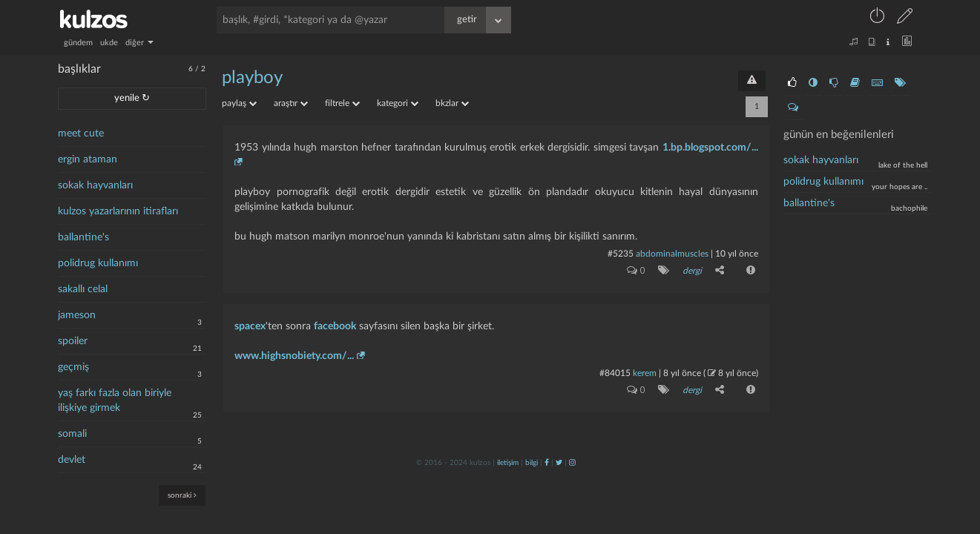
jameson (77, 315)
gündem (78, 43)
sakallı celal (83, 289)
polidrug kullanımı (98, 263)
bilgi (532, 463)
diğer (139, 43)
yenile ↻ (132, 98)
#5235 (621, 254)
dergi (692, 271)
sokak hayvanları (95, 185)
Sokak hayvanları (821, 160)
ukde (109, 43)
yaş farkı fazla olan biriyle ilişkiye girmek (115, 400)
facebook (335, 326)
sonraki (182, 495)
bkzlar (452, 103)
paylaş (239, 103)
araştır (291, 103)
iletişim (508, 463)
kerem (645, 373)
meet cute (81, 133)
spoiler (73, 341)
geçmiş (73, 367)
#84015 (615, 373)
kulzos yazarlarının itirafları (118, 211)
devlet (72, 460)
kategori (398, 103)
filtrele (342, 103)
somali (72, 434)
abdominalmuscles (672, 254)
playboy (252, 78)
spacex (250, 326)
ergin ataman (88, 159)
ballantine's (83, 237)
